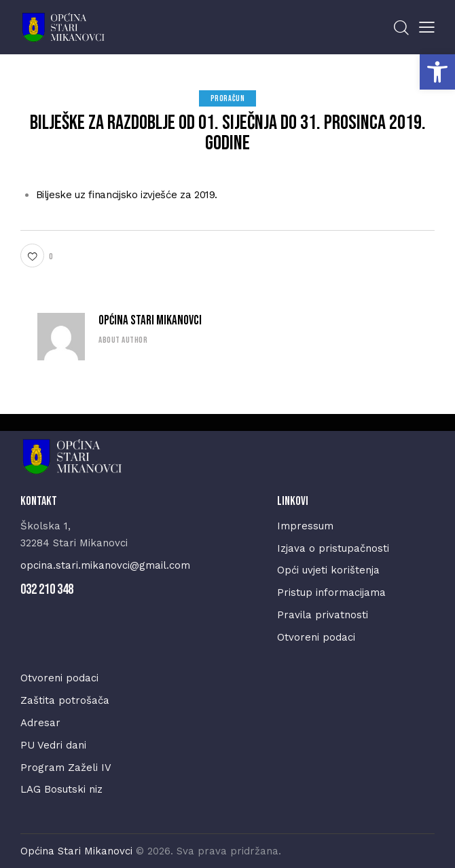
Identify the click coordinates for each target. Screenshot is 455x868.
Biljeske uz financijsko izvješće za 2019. (127, 195)
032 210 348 (47, 589)
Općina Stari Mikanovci (150, 321)
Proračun (228, 99)
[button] (437, 72)
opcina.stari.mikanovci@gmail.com (105, 565)
